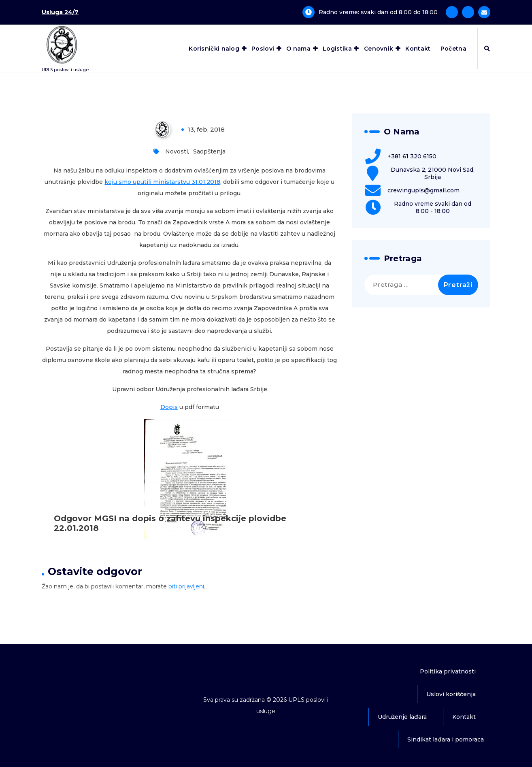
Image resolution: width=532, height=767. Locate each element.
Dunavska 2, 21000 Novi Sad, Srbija (433, 173)
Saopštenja (209, 151)
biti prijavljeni (186, 586)
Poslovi (263, 49)
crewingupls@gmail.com (423, 190)
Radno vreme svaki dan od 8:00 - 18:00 (433, 207)
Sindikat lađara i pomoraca (446, 739)
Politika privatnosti (448, 671)
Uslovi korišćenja (451, 694)
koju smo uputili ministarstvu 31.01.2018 (162, 182)
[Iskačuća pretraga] (487, 49)
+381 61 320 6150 (412, 156)
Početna (453, 49)
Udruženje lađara (402, 717)
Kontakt (418, 49)
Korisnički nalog (214, 49)
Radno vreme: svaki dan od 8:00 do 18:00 (378, 12)
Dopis (169, 407)
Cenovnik (379, 49)
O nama (298, 49)
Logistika (337, 49)
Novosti (177, 151)
